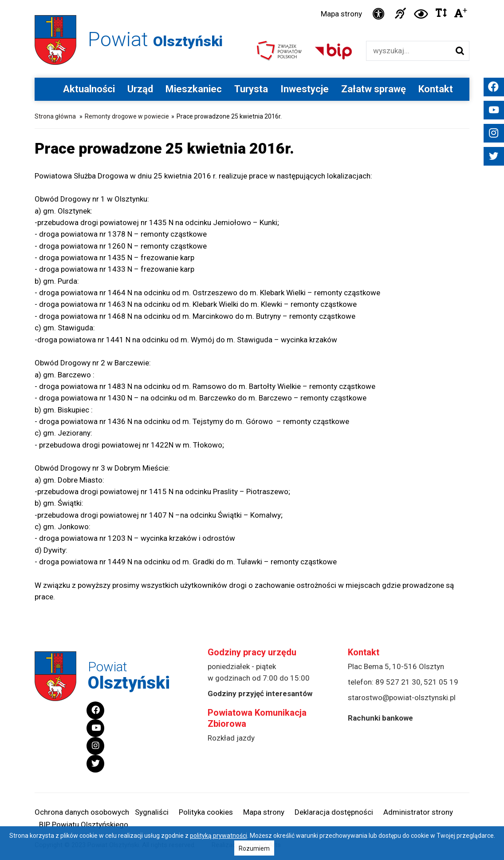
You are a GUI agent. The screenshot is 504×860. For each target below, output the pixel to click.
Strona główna (55, 116)
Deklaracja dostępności (334, 812)
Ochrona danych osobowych (82, 812)
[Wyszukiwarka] (408, 51)
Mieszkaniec (194, 89)
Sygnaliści (152, 812)
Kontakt (436, 89)
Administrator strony (418, 812)
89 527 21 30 (398, 682)
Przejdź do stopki (252, 0)
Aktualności (89, 89)
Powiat (155, 39)
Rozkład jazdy (231, 738)
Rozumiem (254, 848)
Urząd (140, 89)
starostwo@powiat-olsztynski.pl (402, 698)
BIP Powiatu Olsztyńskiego (84, 824)
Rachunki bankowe (380, 718)
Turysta (251, 89)
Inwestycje (305, 89)
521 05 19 (441, 682)
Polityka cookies (206, 812)
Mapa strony (341, 14)
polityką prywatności (219, 836)
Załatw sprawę (374, 89)
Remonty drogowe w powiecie (127, 116)
